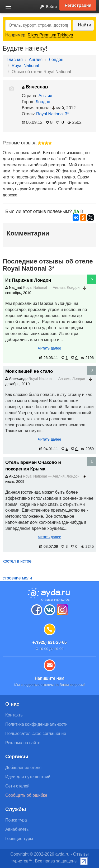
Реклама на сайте (23, 743)
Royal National (25, 66)
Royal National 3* (53, 114)
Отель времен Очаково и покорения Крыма (33, 466)
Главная (15, 60)
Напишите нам (49, 678)
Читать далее (49, 348)
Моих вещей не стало (29, 371)
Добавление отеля (23, 768)
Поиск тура (16, 820)
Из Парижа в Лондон (28, 280)
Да (76, 211)
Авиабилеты (17, 829)
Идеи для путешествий (28, 777)
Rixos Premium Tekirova (50, 35)
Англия (36, 60)
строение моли (17, 578)
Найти (84, 25)
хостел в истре (17, 561)
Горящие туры (19, 839)
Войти (47, 7)
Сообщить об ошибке (26, 795)
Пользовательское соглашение (36, 733)
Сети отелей (17, 786)
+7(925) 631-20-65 (49, 642)
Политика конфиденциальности (36, 724)
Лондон (56, 60)
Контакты (14, 715)
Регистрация (78, 5)
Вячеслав (35, 87)
